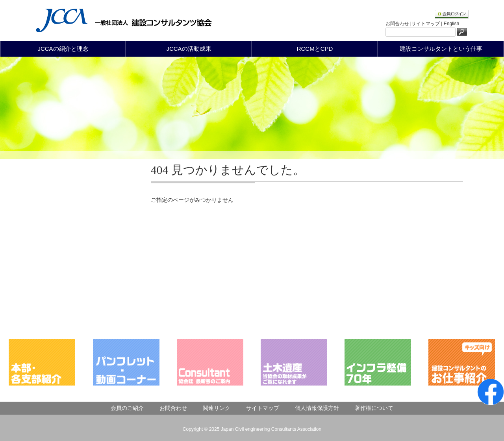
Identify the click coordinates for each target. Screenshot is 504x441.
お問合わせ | (398, 24)
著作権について (374, 408)
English (451, 24)
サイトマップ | (428, 24)
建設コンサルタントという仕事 (441, 49)
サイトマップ (263, 408)
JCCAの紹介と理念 (63, 49)
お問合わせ (173, 408)
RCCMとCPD (315, 49)
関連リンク (217, 408)
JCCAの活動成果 (189, 49)
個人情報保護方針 (317, 408)
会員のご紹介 (127, 408)
